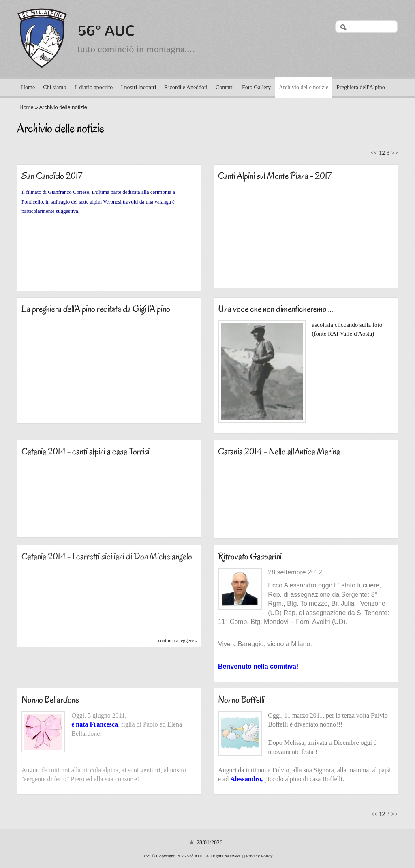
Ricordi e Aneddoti (186, 87)
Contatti (225, 87)
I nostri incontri (138, 87)
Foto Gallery (256, 87)
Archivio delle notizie (304, 87)
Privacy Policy (259, 856)
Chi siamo (55, 87)
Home (28, 87)
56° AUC (106, 31)
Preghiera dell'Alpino (361, 87)
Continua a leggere (176, 641)
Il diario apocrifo (93, 87)
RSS (146, 856)
